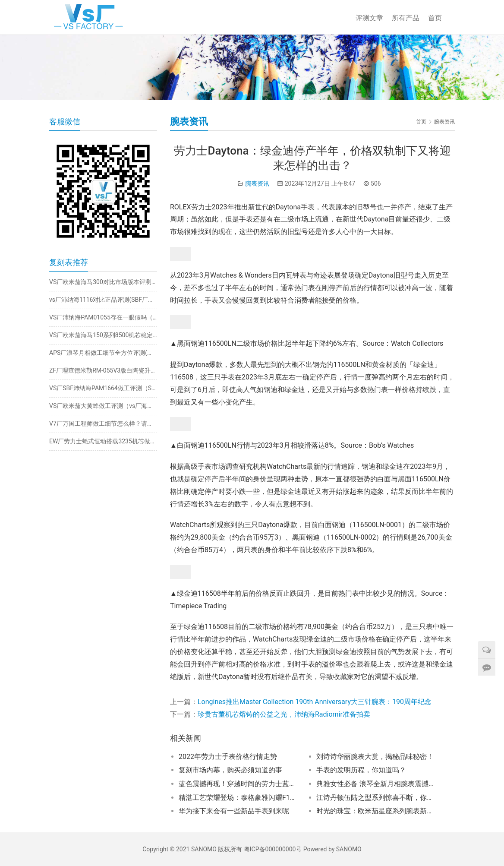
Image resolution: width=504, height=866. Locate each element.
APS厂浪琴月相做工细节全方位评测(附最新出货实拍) (103, 353)
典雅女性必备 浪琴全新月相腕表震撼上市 (377, 784)
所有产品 (406, 18)
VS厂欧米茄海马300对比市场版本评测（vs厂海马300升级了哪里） (103, 282)
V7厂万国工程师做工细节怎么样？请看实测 (103, 424)
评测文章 (369, 18)
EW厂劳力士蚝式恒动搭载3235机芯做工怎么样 (103, 441)
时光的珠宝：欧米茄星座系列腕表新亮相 (377, 811)
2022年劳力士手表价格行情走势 (228, 757)
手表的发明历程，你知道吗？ (361, 770)
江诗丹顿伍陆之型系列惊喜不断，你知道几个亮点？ (377, 798)
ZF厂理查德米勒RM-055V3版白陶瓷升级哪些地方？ (103, 370)
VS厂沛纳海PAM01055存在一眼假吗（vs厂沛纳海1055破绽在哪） (103, 317)
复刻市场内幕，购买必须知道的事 (230, 770)
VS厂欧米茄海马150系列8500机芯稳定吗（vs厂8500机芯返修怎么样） (103, 335)
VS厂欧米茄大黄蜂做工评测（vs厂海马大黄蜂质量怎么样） (103, 406)
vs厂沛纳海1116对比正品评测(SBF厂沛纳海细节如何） (103, 300)
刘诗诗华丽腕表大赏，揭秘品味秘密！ (375, 757)
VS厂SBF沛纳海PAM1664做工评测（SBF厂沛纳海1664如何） (103, 388)
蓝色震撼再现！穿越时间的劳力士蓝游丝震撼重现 (239, 784)
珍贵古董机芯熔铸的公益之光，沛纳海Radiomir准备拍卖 (284, 714)
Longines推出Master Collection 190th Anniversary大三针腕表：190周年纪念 (315, 702)
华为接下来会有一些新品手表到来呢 (234, 811)
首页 (435, 18)
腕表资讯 (257, 183)
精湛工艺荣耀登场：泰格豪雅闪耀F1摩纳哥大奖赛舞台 (239, 798)
